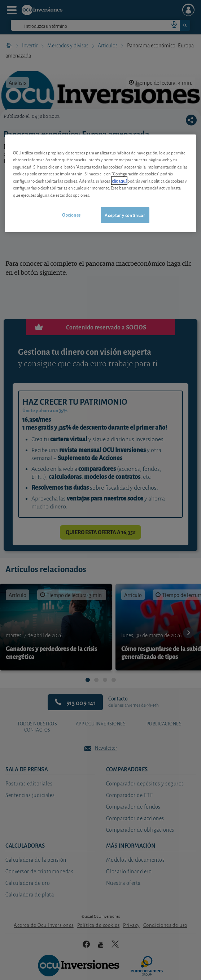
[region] (100, 183)
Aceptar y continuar (125, 215)
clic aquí (119, 180)
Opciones (71, 215)
